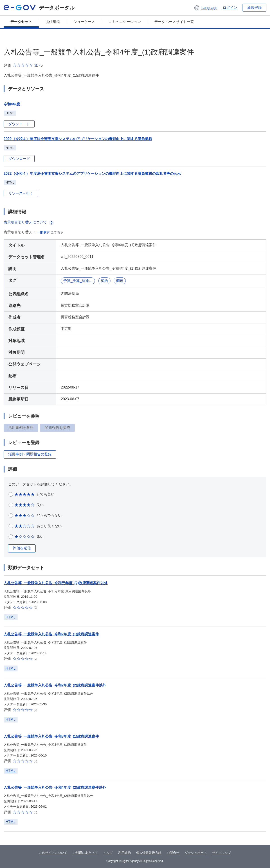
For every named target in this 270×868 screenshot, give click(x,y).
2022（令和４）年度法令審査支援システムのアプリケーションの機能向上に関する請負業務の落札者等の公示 (92, 174)
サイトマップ (222, 853)
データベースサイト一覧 (174, 22)
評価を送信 (22, 548)
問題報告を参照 (57, 428)
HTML (11, 617)
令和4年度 (12, 104)
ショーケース (84, 22)
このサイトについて (53, 853)
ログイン (230, 8)
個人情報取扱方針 (149, 853)
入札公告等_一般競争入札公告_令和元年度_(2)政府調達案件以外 (56, 583)
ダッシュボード (196, 853)
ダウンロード (19, 124)
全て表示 (57, 232)
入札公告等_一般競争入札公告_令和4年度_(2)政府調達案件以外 (55, 787)
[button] (206, 8)
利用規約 (124, 853)
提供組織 (53, 22)
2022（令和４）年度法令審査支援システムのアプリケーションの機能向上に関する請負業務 (78, 139)
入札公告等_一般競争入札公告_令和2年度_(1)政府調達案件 (51, 634)
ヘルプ (108, 853)
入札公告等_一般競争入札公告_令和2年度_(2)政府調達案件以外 (55, 685)
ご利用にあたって (85, 853)
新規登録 (254, 8)
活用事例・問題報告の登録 (30, 454)
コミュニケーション (125, 22)
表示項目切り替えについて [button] (29, 222)
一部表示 (43, 232)
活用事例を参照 (21, 428)
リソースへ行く (21, 193)
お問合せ (173, 853)
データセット (21, 22)
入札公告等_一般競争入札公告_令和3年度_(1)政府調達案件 (51, 736)
